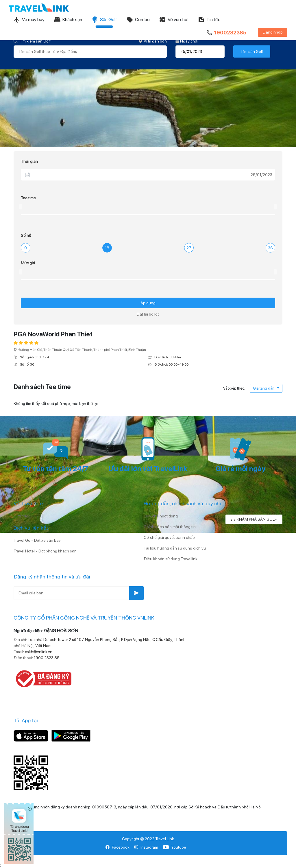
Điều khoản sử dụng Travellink (171, 559)
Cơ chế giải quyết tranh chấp (169, 537)
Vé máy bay (29, 20)
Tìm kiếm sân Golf (32, 41)
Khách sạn (68, 20)
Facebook (118, 847)
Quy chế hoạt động (161, 516)
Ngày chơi (187, 41)
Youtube (174, 847)
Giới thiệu (22, 516)
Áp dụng (148, 303)
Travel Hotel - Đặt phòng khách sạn (45, 551)
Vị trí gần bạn (153, 41)
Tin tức (209, 20)
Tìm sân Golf (252, 51)
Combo (138, 20)
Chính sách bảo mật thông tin (170, 527)
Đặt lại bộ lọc (148, 314)
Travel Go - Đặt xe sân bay (37, 540)
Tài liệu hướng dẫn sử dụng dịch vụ (175, 548)
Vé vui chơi (174, 20)
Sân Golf (104, 20)
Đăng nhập (273, 32)
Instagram (146, 847)
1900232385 (226, 33)
